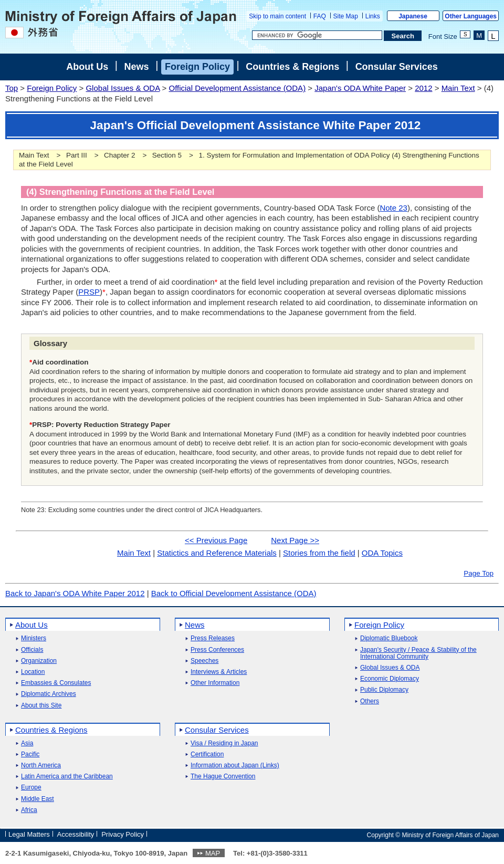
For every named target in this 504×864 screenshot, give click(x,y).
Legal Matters (29, 834)
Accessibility (76, 834)
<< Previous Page (216, 540)
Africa (29, 810)
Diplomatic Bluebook (389, 638)
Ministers (34, 638)
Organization (39, 661)
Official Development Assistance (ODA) (237, 88)
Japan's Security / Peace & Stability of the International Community (418, 653)
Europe (31, 788)
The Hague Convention (223, 777)
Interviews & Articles (219, 672)
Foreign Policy (197, 67)
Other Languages (471, 16)
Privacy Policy (123, 834)
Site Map (346, 16)
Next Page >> (295, 540)
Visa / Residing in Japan (224, 743)
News (137, 67)
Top (12, 88)
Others (370, 701)
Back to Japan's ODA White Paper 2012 (75, 593)
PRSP (89, 292)
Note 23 (393, 208)
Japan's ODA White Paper (360, 88)
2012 (423, 88)
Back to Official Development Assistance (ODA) (234, 593)
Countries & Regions (292, 67)
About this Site (41, 706)
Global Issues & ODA (123, 88)
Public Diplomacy (384, 690)
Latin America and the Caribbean (67, 777)
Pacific (30, 754)
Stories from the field (319, 553)
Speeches (204, 661)
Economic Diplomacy (390, 679)
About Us (87, 67)
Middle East (38, 799)
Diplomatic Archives (49, 694)
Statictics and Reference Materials (217, 553)
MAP (213, 853)
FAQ (320, 16)
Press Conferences (217, 650)
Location (33, 672)
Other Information (215, 683)
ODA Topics (382, 553)
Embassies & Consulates (56, 683)
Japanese (413, 16)
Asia (27, 743)
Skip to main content (277, 16)
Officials (32, 650)
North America (41, 766)
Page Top (479, 573)
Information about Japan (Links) (235, 766)
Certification (207, 754)
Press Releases (213, 638)
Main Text (458, 88)
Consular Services (397, 67)
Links (373, 16)
